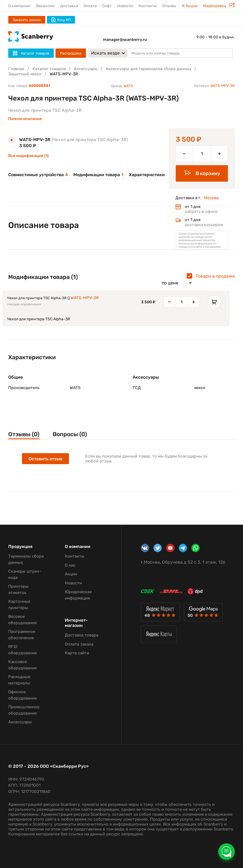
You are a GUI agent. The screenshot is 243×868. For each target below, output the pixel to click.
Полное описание (25, 119)
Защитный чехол (25, 74)
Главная (16, 69)
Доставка (69, 6)
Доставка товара (82, 635)
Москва (211, 198)
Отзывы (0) (24, 434)
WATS (128, 86)
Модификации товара (98, 175)
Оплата (90, 6)
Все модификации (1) (28, 156)
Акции (71, 574)
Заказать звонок (27, 20)
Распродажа (71, 53)
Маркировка (219, 6)
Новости (125, 6)
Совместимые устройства (38, 175)
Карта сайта (77, 653)
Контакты (148, 6)
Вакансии (45, 6)
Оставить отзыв (45, 459)
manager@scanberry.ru (125, 40)
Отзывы (169, 6)
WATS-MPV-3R (85, 298)
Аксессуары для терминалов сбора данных (149, 69)
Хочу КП (61, 20)
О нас (70, 565)
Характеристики (147, 175)
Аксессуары (86, 69)
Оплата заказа (79, 644)
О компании (19, 6)
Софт (107, 6)
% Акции (190, 6)
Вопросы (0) (70, 434)
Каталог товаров (49, 69)
